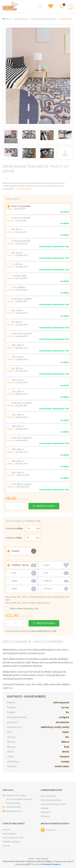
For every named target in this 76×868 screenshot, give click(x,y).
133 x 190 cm (18, 415)
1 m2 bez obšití (19, 276)
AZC (29, 864)
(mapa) (23, 795)
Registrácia (46, 812)
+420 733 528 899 (13, 807)
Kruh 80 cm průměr (21, 241)
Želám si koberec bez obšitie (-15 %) (22, 609)
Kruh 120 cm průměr (22, 334)
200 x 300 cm (18, 473)
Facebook (51, 830)
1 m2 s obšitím (18, 287)
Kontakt (6, 846)
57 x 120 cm (17, 264)
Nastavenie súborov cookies (53, 804)
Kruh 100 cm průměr (22, 299)
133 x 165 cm (18, 391)
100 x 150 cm (18, 345)
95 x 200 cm (17, 368)
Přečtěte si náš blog (11, 842)
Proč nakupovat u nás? (13, 838)
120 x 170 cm (18, 380)
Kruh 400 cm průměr (22, 484)
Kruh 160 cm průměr (22, 403)
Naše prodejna (9, 834)
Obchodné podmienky (51, 800)
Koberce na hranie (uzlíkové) (44, 19)
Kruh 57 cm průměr (21, 206)
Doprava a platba (48, 796)
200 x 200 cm (18, 461)
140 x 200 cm (18, 426)
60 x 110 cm (17, 253)
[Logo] (11, 6)
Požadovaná (14, 529)
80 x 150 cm (17, 322)
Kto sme (6, 830)
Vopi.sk (8, 19)
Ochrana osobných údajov (39, 861)
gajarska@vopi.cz (14, 811)
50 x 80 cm (17, 229)
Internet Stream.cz (52, 864)
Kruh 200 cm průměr (22, 438)
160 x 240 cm (18, 449)
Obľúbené (45, 816)
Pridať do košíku (46, 506)
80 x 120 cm (17, 310)
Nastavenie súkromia (14, 861)
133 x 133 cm (18, 357)
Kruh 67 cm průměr (21, 218)
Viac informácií (24, 189)
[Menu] (71, 7)
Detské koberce (21, 19)
